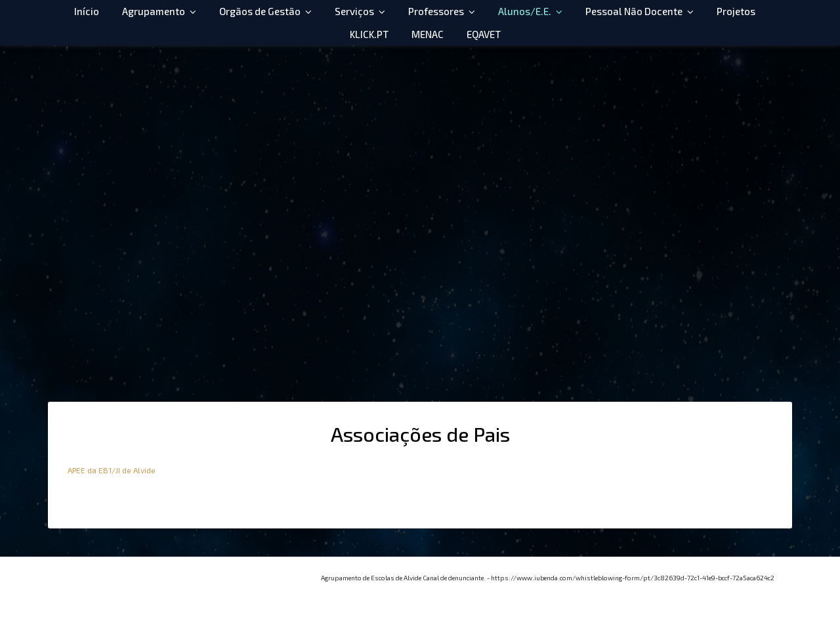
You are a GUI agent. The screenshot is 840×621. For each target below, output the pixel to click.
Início (87, 11)
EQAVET (484, 34)
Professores (436, 11)
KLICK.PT (369, 34)
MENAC (428, 34)
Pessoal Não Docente (634, 11)
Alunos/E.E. (525, 11)
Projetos (736, 11)
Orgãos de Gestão (260, 11)
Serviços (354, 11)
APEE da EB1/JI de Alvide (112, 470)
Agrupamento (154, 11)
